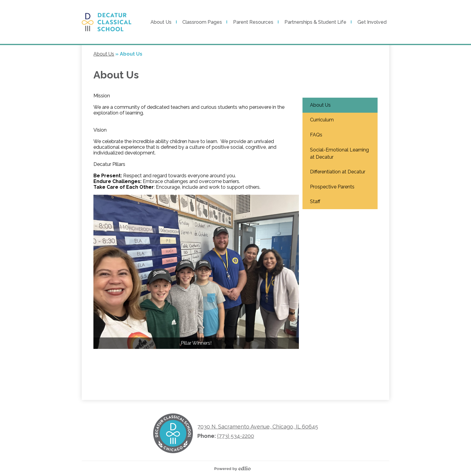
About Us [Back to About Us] (104, 54)
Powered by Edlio (234, 468)
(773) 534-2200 (236, 436)
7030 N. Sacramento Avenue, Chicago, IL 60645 (258, 427)
